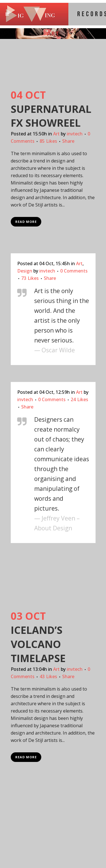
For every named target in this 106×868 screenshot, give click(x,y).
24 (79, 399)
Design (25, 271)
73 (30, 278)
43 (48, 676)
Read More (26, 222)
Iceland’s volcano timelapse (38, 644)
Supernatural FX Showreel (51, 116)
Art (56, 134)
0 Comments (74, 271)
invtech (75, 134)
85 (48, 141)
